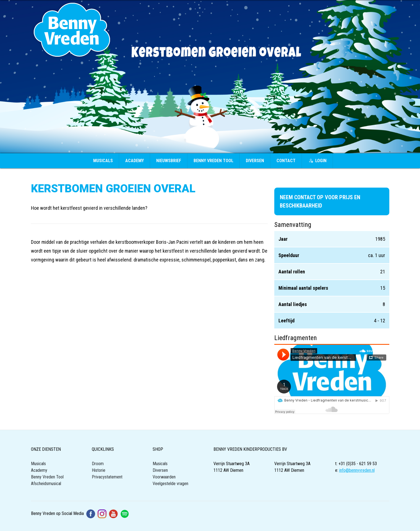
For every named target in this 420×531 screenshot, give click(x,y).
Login (318, 161)
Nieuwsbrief (169, 161)
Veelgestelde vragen (170, 484)
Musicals (103, 161)
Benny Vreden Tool (213, 161)
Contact (286, 161)
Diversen (255, 161)
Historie (99, 470)
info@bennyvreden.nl (357, 470)
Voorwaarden (164, 477)
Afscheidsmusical (46, 484)
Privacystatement (107, 477)
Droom (98, 464)
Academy (135, 161)
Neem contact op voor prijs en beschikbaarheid (320, 201)
